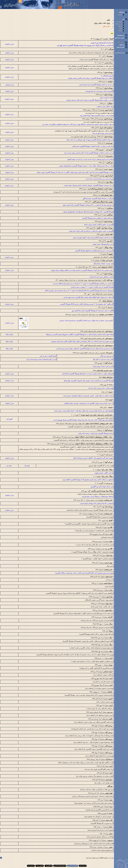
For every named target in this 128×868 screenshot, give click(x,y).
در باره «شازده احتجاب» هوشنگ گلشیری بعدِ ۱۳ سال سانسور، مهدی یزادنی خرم (89, 153)
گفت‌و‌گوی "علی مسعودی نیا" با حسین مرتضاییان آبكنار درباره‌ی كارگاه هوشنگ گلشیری (87, 304)
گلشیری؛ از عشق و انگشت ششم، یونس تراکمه (99, 225)
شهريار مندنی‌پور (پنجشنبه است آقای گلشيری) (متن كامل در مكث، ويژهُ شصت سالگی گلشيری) (84, 573)
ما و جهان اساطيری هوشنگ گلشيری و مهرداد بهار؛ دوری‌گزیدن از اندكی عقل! (90, 140)
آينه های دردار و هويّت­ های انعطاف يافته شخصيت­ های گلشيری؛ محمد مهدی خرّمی (88, 297)
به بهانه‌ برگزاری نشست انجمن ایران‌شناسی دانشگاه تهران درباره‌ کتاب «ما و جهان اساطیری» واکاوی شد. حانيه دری (78, 124)
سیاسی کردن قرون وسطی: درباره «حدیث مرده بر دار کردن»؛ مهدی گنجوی (90, 159)
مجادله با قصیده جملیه (107, 98)
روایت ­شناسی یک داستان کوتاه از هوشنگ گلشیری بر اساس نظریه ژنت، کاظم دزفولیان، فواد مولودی (82, 270)
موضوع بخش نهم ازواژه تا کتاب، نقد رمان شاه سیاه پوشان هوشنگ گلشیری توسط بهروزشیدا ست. (83, 420)
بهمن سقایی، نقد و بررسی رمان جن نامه (101, 388)
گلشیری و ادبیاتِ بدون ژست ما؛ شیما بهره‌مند (99, 91)
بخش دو (9, 466)
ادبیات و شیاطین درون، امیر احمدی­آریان (101, 277)
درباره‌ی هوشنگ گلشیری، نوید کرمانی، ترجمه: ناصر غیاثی (96, 433)
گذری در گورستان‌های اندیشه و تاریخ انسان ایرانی (41, 359)
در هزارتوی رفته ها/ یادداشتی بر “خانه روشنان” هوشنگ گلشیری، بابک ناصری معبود (88, 205)
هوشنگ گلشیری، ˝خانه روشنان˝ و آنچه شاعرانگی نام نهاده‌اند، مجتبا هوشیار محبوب (88, 212)
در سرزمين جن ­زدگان (107, 356)
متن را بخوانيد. (9, 44)
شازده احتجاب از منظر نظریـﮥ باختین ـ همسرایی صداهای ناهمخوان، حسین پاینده (88, 396)
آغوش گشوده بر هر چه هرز (48, 356)
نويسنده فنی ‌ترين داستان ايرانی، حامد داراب (99, 179)
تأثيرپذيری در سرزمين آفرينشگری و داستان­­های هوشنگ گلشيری (94, 251)
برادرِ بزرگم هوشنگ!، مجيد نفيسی (103, 244)
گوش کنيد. (9, 419)
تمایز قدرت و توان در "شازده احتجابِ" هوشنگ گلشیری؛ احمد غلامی (93, 146)
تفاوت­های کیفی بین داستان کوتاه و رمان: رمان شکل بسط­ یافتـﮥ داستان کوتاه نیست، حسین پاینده (84, 411)
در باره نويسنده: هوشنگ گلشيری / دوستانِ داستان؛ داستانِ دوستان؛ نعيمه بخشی (89, 185)
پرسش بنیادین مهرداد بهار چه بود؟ (103, 133)
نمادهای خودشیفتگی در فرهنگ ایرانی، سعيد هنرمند (97, 496)
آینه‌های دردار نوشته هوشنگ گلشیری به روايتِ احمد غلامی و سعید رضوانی (91, 78)
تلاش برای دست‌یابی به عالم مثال (103, 359)
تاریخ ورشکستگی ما (107, 76)
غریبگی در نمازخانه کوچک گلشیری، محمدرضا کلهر (98, 198)
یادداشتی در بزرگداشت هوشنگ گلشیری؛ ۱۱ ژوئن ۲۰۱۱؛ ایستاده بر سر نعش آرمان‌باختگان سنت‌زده (83, 284)
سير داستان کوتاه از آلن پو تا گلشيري (102, 487)
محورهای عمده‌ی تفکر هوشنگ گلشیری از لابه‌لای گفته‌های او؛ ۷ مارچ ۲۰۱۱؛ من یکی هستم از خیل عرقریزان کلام (79, 291)
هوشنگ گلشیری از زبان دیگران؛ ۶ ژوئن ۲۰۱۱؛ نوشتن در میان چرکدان (92, 287)
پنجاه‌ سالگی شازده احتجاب (105, 107)
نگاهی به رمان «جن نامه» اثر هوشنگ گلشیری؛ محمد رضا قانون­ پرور (93, 311)
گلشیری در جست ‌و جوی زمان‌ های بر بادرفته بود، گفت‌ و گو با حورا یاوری (91, 231)
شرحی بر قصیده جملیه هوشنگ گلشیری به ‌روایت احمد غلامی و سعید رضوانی (90, 100)
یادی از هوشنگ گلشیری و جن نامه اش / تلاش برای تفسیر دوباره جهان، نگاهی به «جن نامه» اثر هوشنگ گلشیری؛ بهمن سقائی (75, 172)
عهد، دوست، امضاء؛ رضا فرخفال (103, 264)
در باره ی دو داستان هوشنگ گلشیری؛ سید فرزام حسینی (96, 85)
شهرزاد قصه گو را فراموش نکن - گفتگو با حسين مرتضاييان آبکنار (93, 458)
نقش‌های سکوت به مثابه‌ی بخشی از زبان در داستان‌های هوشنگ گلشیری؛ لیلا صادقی (88, 374)
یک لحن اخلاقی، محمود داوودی (104, 473)
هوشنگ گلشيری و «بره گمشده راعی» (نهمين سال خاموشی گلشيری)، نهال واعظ (89, 381)
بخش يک (27, 466)
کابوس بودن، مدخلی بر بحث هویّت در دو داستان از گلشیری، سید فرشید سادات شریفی (86, 320)
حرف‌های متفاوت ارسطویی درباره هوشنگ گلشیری (98, 218)
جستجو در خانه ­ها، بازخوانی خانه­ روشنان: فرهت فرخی (97, 503)
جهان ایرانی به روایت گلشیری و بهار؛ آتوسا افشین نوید (97, 115)
